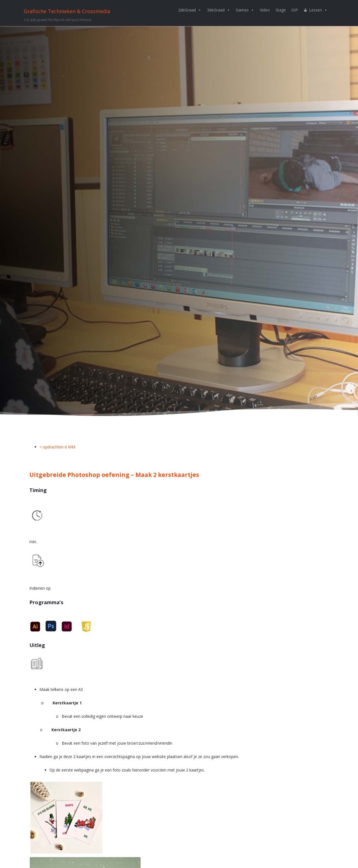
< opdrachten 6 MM (57, 447)
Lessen (318, 10)
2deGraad (190, 10)
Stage (281, 10)
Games (245, 10)
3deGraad (219, 10)
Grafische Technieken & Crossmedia (67, 11)
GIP (295, 10)
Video (265, 10)
